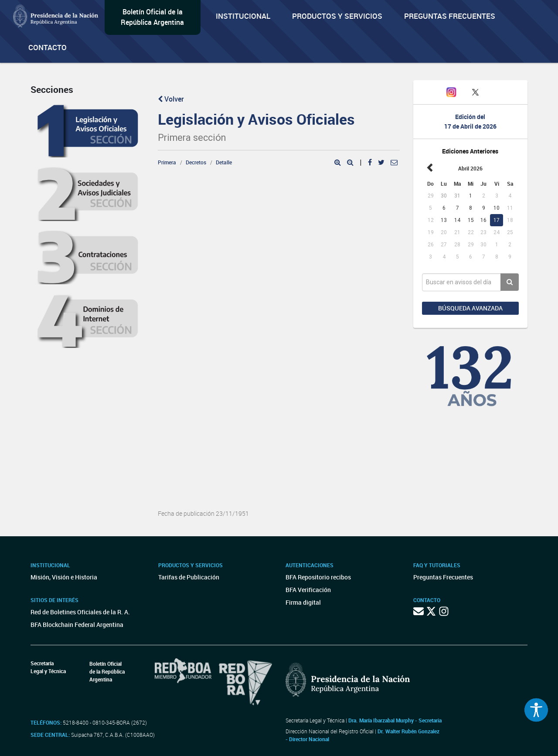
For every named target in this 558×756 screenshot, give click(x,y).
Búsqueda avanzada (470, 308)
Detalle (224, 162)
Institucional (243, 16)
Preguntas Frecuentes (450, 16)
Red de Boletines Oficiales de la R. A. (80, 612)
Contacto (48, 47)
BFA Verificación (308, 590)
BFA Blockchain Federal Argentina (77, 625)
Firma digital (303, 602)
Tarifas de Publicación (189, 577)
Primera (167, 162)
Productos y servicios (337, 16)
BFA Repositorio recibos (318, 577)
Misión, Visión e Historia (64, 577)
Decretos (196, 162)
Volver (171, 99)
